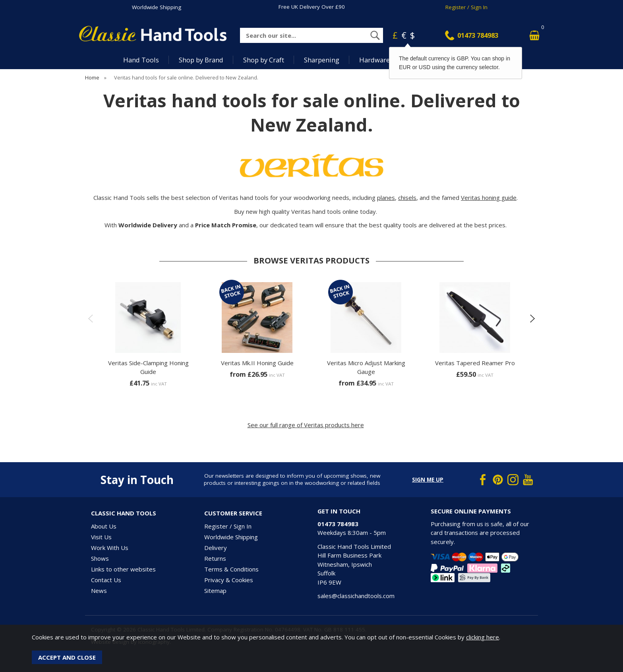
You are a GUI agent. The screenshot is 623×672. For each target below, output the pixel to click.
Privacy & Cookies (229, 580)
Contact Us (106, 580)
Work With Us (110, 548)
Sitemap (215, 591)
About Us (104, 526)
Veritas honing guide (489, 198)
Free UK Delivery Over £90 (312, 7)
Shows (100, 558)
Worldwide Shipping (157, 7)
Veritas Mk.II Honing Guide (257, 363)
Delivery (216, 548)
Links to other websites (123, 569)
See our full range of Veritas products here (306, 425)
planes (386, 198)
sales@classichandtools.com (356, 596)
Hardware (374, 60)
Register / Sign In (466, 7)
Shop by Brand (201, 60)
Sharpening (322, 60)
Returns (215, 558)
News (99, 591)
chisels (407, 198)
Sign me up (428, 480)
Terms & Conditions (231, 569)
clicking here (483, 637)
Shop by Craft (264, 60)
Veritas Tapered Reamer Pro (475, 363)
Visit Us (101, 537)
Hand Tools (141, 60)
